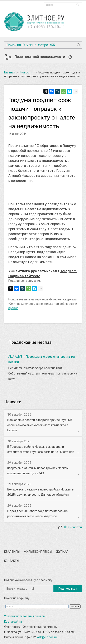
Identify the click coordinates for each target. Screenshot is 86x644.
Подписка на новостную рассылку (28, 580)
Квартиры (12, 552)
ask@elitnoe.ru (47, 637)
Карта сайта (13, 622)
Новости (27, 73)
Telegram (68, 271)
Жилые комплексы (38, 552)
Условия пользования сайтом (25, 616)
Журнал (62, 552)
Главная (10, 73)
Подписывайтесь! (24, 276)
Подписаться (68, 589)
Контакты (12, 561)
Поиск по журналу (17, 598)
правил (13, 308)
